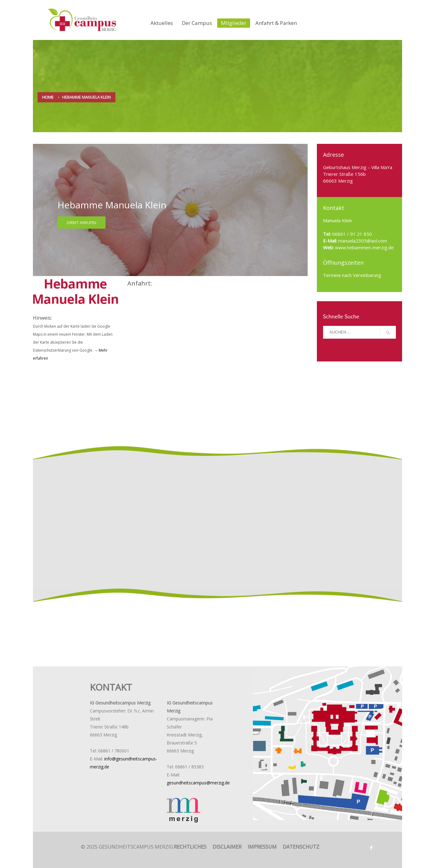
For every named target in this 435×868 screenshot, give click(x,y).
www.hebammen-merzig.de (364, 247)
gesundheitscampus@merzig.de (198, 783)
